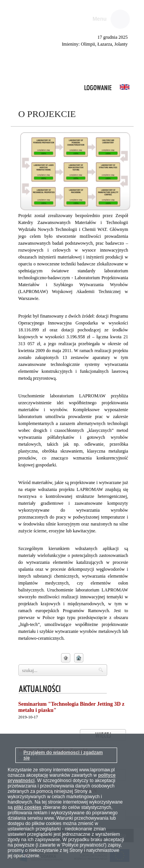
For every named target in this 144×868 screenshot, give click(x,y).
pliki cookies (28, 807)
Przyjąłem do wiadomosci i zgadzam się (63, 755)
